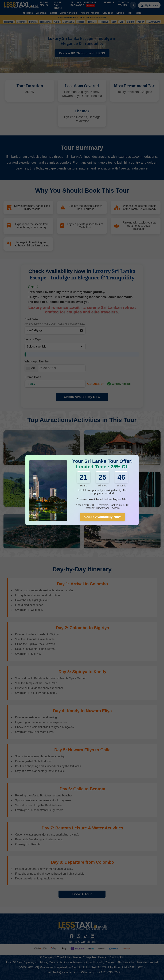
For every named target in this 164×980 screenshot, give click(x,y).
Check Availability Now (102, 517)
